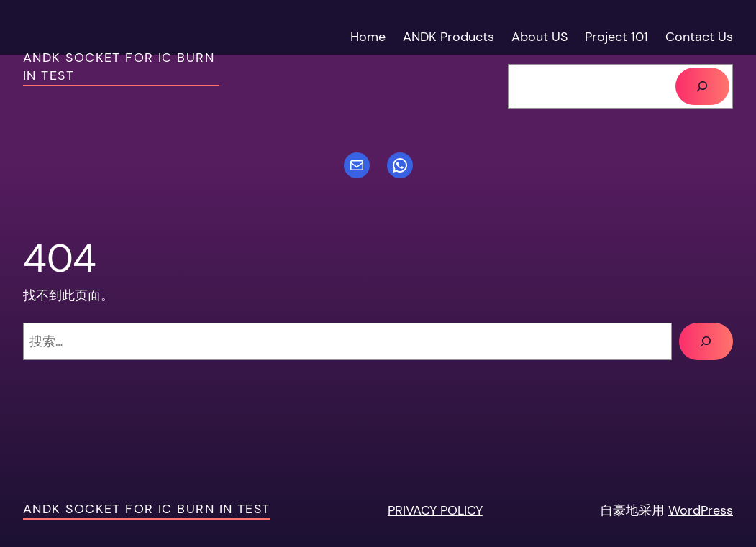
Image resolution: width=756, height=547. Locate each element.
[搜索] (702, 86)
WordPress (701, 510)
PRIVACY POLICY (435, 510)
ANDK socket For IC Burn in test (147, 509)
